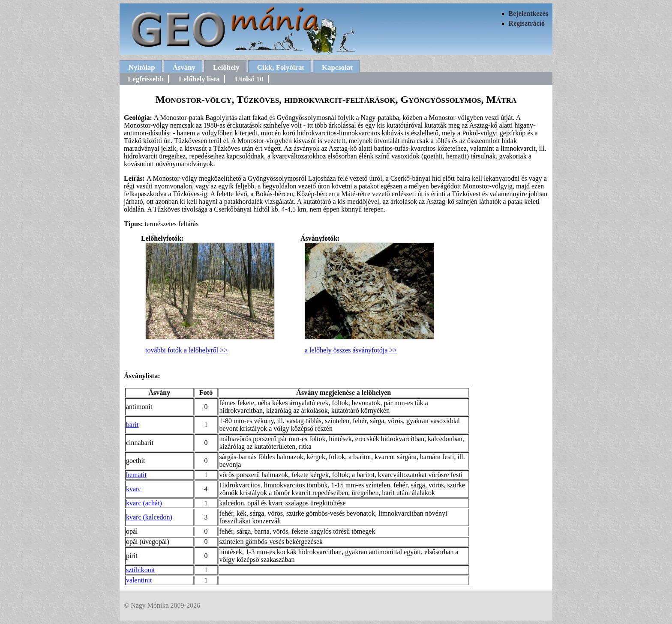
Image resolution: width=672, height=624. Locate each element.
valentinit (139, 580)
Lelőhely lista (199, 79)
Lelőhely (226, 67)
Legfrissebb (146, 79)
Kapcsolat (337, 67)
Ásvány (184, 67)
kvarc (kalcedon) (149, 517)
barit (132, 425)
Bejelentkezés (528, 13)
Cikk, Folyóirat (281, 67)
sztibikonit (141, 570)
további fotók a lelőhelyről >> (186, 350)
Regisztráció (527, 23)
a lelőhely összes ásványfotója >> (351, 350)
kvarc (134, 489)
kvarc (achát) (144, 503)
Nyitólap (142, 67)
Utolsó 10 (249, 79)
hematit (136, 475)
